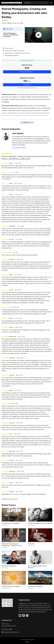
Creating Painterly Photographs (11, 586)
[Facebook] (24, 615)
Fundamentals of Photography (11, 523)
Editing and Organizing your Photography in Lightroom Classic (12, 545)
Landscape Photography (35, 586)
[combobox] (36, 3)
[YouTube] (20, 615)
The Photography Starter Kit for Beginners (37, 567)
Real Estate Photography (9, 566)
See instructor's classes (19, 148)
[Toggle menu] (51, 3)
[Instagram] (27, 615)
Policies (27, 642)
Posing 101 (31, 544)
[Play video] (39, 35)
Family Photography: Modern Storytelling (40, 523)
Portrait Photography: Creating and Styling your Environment (11, 35)
